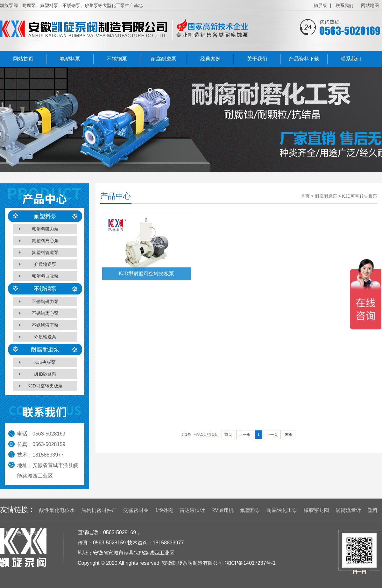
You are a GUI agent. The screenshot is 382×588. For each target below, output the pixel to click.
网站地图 (370, 5)
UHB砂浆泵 (45, 374)
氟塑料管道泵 (45, 252)
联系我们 (344, 5)
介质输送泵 (45, 264)
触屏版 (320, 5)
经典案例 (210, 59)
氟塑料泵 (70, 59)
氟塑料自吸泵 (45, 276)
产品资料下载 (304, 59)
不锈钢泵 (117, 59)
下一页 (272, 435)
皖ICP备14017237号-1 (250, 563)
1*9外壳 (164, 510)
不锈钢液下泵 (45, 325)
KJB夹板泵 (45, 362)
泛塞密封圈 (136, 510)
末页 (289, 435)
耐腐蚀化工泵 (282, 510)
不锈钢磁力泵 (45, 301)
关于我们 (257, 59)
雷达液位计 (192, 510)
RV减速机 (223, 510)
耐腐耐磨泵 (164, 59)
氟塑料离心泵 (45, 241)
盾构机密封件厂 (99, 510)
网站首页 (23, 59)
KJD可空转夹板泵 (45, 386)
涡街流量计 (348, 510)
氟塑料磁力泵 (45, 229)
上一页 (245, 435)
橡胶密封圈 (316, 510)
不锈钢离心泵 (45, 313)
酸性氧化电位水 (57, 510)
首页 (228, 435)
